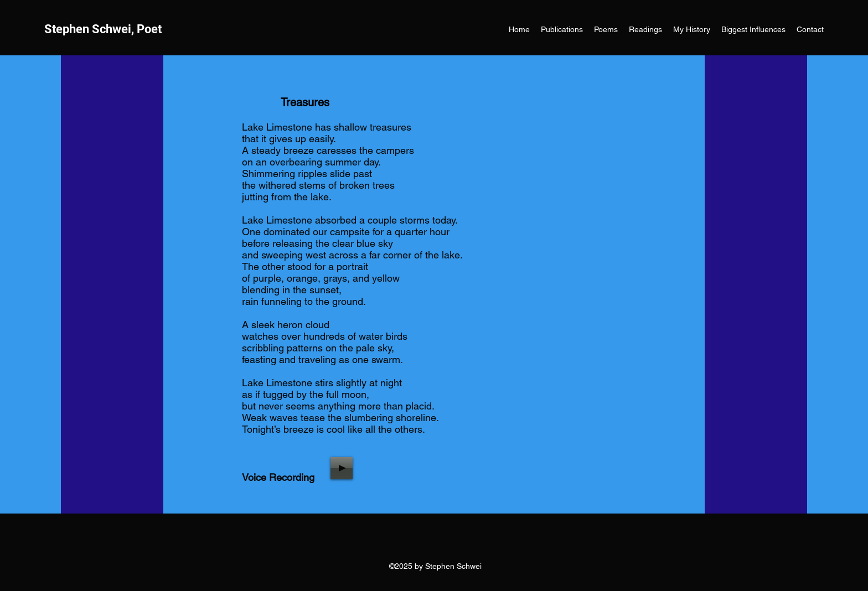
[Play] (342, 468)
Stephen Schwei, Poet (103, 29)
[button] (606, 29)
